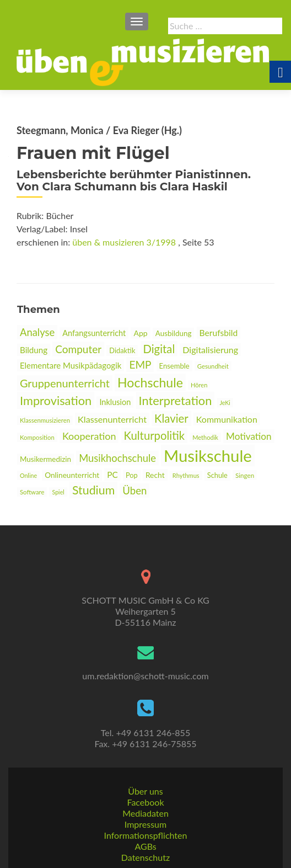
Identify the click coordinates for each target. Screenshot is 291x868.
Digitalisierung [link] (210, 350)
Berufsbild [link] (219, 333)
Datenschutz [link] (145, 857)
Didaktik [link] (122, 350)
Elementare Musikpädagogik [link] (71, 365)
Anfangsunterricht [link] (94, 333)
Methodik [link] (205, 437)
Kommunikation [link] (227, 419)
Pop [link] (132, 475)
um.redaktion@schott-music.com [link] (145, 676)
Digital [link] (159, 349)
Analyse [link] (37, 332)
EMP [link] (140, 364)
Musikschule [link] (208, 456)
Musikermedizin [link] (45, 459)
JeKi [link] (225, 403)
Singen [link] (245, 475)
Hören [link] (199, 385)
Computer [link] (78, 349)
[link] (143, 61)
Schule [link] (217, 475)
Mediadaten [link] (145, 813)
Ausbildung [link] (174, 333)
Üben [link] (134, 491)
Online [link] (28, 475)
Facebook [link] (145, 802)
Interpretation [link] (176, 400)
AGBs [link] (145, 846)
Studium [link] (93, 490)
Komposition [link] (37, 437)
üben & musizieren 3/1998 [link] (124, 242)
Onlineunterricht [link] (72, 475)
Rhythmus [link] (186, 475)
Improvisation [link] (56, 400)
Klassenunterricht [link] (112, 419)
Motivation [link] (249, 436)
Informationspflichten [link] (146, 835)
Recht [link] (155, 475)
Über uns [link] (145, 791)
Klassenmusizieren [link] (45, 420)
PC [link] (112, 475)
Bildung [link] (34, 350)
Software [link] (32, 492)
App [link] (140, 333)
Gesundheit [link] (213, 366)
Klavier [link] (171, 418)
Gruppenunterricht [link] (65, 383)
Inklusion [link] (115, 402)
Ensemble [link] (174, 366)
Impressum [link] (145, 824)
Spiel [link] (58, 492)
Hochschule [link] (150, 382)
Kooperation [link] (89, 436)
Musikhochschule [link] (117, 458)
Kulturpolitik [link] (154, 435)
